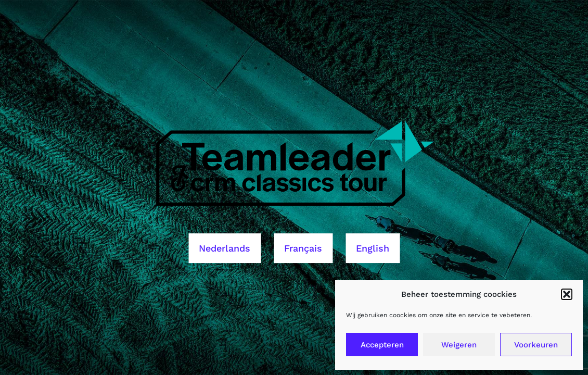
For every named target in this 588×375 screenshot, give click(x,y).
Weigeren (459, 345)
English (373, 248)
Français (303, 248)
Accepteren (382, 345)
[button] (567, 294)
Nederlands (225, 248)
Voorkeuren (536, 345)
